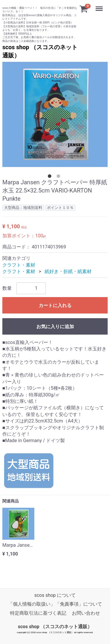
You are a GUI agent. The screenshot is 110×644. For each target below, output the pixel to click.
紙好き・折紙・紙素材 (68, 271)
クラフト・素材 (19, 265)
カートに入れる (55, 305)
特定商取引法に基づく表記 (38, 613)
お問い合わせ (86, 613)
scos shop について (55, 595)
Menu (100, 6)
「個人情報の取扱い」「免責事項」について (55, 604)
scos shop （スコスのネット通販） (55, 627)
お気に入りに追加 (55, 326)
